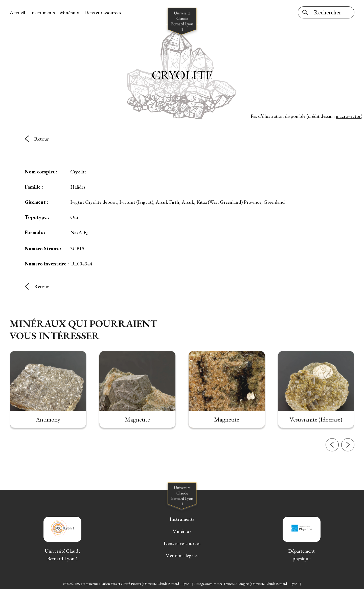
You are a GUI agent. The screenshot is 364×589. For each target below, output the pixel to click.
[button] (332, 465)
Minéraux (70, 12)
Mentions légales (182, 555)
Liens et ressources (103, 12)
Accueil (17, 12)
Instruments (42, 12)
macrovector (348, 116)
